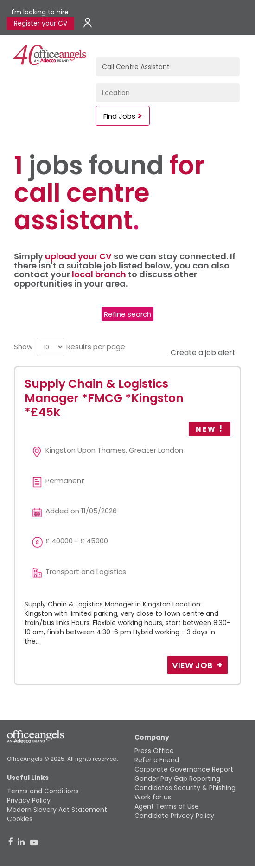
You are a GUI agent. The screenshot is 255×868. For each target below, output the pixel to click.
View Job (193, 665)
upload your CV (78, 256)
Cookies (20, 819)
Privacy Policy (29, 800)
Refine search (127, 314)
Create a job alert (202, 353)
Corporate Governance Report (184, 769)
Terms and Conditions (43, 791)
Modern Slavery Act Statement (57, 810)
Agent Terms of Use (167, 806)
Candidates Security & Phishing (185, 788)
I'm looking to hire (40, 12)
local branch (99, 274)
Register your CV (41, 23)
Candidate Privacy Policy (174, 816)
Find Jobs (119, 116)
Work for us (153, 797)
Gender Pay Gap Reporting (177, 779)
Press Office (154, 751)
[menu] (51, 347)
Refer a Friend (157, 760)
